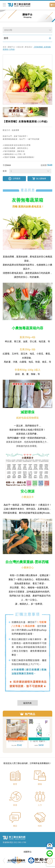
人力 (40, 805)
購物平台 (11, 47)
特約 (40, 826)
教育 (15, 784)
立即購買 (16, 179)
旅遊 (15, 805)
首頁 (5, 47)
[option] (16, 734)
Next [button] (49, 735)
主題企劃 (20, 47)
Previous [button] (6, 735)
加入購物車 (41, 179)
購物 (40, 784)
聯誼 (15, 826)
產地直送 (28, 47)
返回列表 (27, 703)
